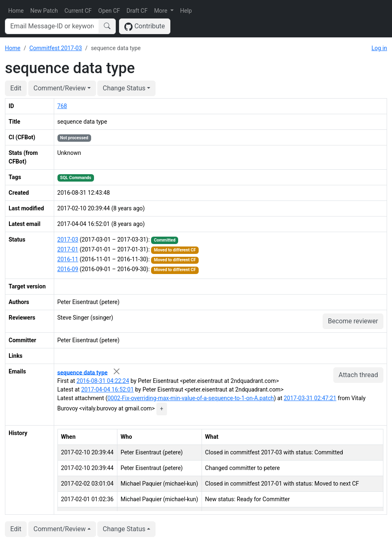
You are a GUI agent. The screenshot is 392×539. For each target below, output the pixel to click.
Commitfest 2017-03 (55, 48)
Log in (379, 48)
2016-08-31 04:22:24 (103, 381)
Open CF (109, 11)
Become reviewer (353, 321)
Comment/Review (60, 88)
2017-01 (68, 249)
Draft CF (137, 11)
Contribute (145, 26)
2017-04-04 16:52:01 (108, 389)
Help (186, 11)
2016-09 (68, 269)
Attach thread (358, 375)
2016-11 (68, 259)
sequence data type (83, 372)
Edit (16, 88)
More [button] (161, 11)
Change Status (124, 88)
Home (16, 11)
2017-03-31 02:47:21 (310, 398)
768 (62, 106)
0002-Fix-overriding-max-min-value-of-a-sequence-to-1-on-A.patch (191, 398)
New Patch (44, 11)
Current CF (78, 11)
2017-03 (68, 240)
